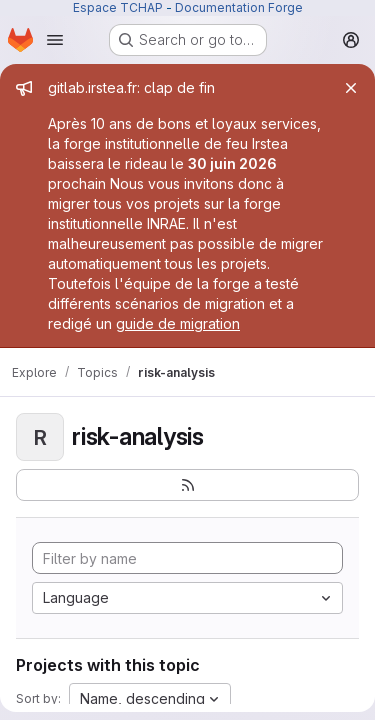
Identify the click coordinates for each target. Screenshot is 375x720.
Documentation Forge (239, 7)
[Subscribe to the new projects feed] (187, 485)
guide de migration (178, 323)
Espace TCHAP (118, 7)
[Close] (351, 88)
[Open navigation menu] (55, 40)
